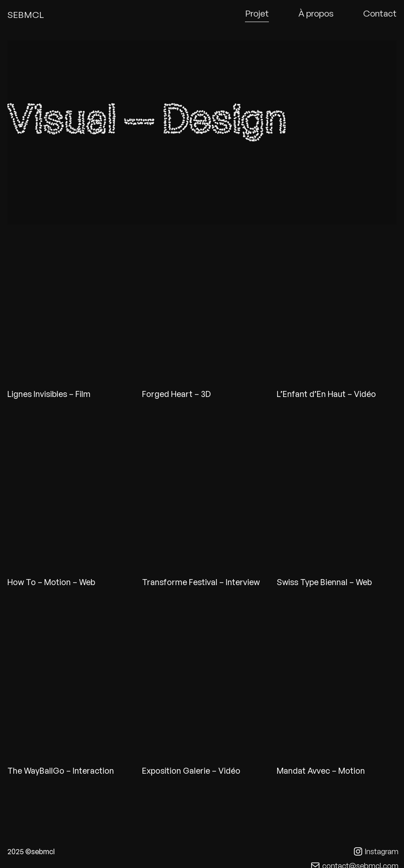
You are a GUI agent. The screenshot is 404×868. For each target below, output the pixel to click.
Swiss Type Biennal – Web (324, 582)
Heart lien (202, 307)
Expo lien (202, 684)
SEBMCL (26, 15)
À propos (316, 13)
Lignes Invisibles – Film (49, 394)
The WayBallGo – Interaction (61, 770)
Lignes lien (67, 307)
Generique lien (337, 307)
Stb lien (337, 495)
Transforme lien (202, 495)
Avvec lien (337, 684)
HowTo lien (67, 495)
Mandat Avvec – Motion (321, 770)
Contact (380, 13)
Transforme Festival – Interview (201, 582)
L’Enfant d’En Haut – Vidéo (326, 394)
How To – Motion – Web (51, 582)
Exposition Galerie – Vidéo (191, 770)
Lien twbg (67, 684)
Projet (257, 13)
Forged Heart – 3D (176, 394)
